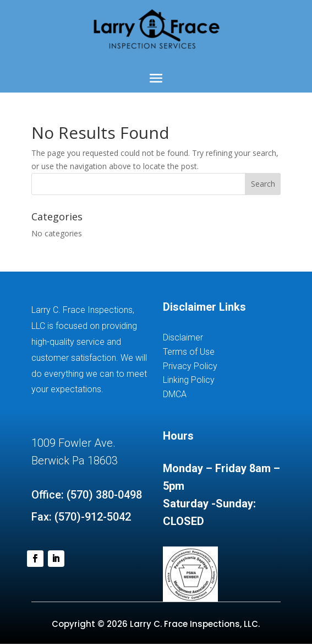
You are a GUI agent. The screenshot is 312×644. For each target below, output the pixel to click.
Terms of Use (189, 352)
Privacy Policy (190, 366)
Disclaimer (183, 337)
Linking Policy (189, 380)
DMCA (175, 394)
